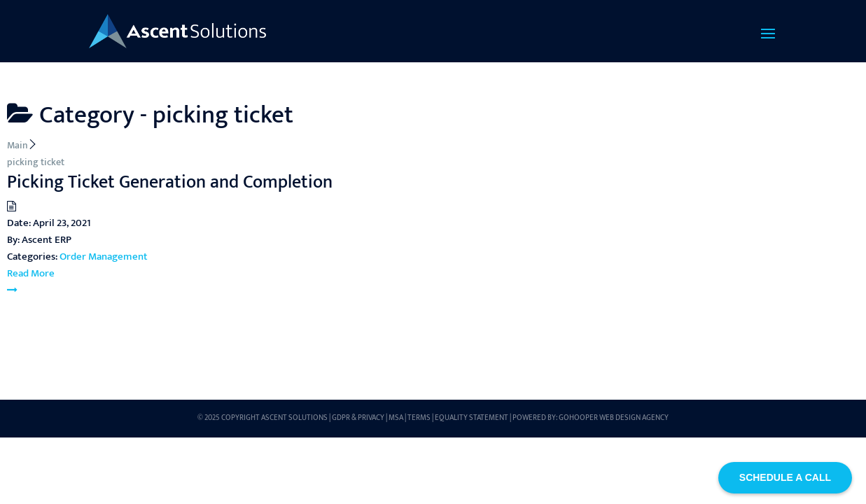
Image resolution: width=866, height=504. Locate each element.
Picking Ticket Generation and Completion (170, 182)
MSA (396, 418)
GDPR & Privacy (358, 418)
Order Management (104, 257)
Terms (419, 418)
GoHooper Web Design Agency (614, 418)
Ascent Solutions (294, 418)
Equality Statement (472, 418)
